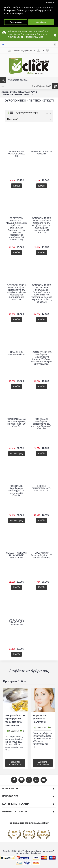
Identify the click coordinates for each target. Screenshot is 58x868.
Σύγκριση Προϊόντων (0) (26, 113)
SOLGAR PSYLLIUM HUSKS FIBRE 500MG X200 (17, 555)
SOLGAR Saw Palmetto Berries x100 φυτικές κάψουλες (42, 555)
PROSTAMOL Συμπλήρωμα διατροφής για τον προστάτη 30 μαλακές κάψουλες (42, 424)
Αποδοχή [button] (41, 22)
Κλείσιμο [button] (50, 3)
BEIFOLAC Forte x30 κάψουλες (42, 153)
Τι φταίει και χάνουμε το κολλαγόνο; (39, 719)
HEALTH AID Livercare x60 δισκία (16, 353)
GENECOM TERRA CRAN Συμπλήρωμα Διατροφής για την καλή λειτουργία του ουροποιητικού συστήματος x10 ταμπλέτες (42, 225)
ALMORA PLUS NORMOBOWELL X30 (16, 154)
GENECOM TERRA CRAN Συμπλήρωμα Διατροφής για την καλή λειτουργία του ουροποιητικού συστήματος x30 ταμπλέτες (16, 292)
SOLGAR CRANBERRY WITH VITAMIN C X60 (42, 488)
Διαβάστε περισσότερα (15, 763)
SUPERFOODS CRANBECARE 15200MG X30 (16, 622)
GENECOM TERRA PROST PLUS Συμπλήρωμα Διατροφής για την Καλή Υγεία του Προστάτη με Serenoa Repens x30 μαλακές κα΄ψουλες (42, 293)
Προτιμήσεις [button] (16, 22)
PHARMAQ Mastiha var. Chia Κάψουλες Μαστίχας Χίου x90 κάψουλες (16, 423)
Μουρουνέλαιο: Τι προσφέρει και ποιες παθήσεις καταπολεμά (15, 720)
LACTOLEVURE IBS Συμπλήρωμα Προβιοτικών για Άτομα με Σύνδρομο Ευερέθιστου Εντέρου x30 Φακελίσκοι (42, 358)
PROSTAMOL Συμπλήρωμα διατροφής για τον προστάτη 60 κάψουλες (16, 491)
